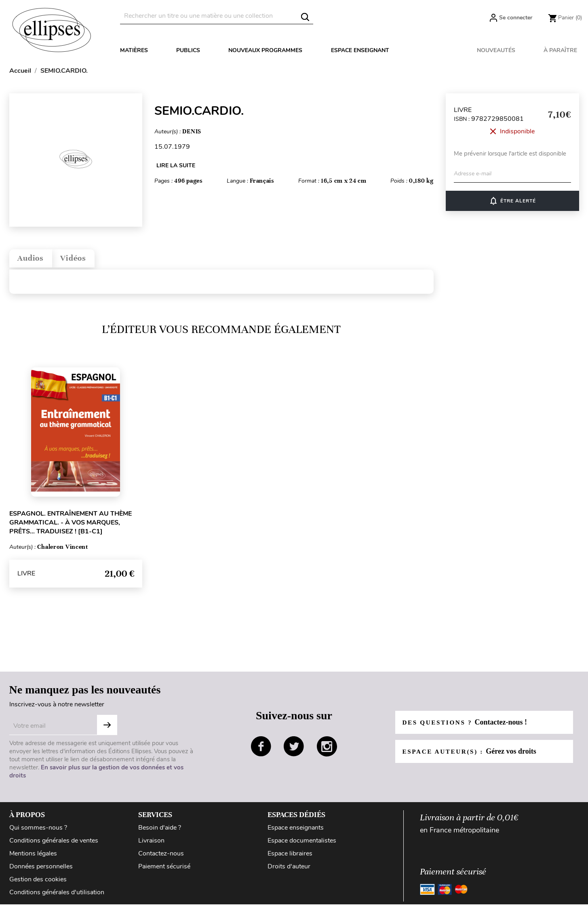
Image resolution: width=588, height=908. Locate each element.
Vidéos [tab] (84, 260)
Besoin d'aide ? (160, 831)
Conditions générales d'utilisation (57, 896)
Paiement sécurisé (164, 870)
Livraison (151, 844)
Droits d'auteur (289, 870)
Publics (188, 50)
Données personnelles (41, 870)
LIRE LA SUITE (176, 165)
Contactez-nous (161, 857)
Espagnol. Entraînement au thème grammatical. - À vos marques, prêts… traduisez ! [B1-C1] (71, 526)
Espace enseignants (296, 831)
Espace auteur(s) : (472, 755)
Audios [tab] (34, 260)
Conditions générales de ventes (54, 844)
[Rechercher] (217, 16)
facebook (261, 750)
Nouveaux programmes (265, 50)
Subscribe (107, 729)
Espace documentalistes (302, 844)
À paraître (560, 50)
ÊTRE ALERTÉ (512, 201)
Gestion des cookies (38, 883)
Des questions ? (467, 726)
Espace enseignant (360, 50)
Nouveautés (496, 50)
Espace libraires (290, 857)
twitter (294, 750)
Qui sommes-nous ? (38, 831)
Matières (134, 50)
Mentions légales (33, 857)
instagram (327, 750)
